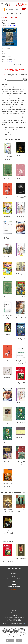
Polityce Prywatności (19, 638)
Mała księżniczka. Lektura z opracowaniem (21, 340)
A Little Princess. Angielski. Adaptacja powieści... (21, 317)
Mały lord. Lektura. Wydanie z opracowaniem (8, 421)
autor (16, 13)
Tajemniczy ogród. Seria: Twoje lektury (21, 383)
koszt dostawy (9, 1)
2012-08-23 (9, 61)
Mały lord (8, 197)
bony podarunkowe (18, 1)
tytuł (20, 13)
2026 (14, 503)
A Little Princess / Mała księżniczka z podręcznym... (8, 237)
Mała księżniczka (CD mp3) (21, 274)
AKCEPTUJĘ (10, 640)
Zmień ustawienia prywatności (14, 497)
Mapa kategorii (14, 521)
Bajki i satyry (21, 435)
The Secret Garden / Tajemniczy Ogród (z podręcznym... (21, 362)
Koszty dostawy (14, 484)
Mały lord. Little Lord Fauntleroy (21, 197)
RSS (24, 534)
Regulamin (14, 487)
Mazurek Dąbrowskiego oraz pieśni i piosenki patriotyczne (8, 444)
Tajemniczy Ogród (21, 297)
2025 (14, 505)
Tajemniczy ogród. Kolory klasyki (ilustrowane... (8, 158)
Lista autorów (14, 526)
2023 (14, 510)
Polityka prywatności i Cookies (14, 489)
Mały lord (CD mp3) (21, 403)
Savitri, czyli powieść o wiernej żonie (21, 458)
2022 (14, 513)
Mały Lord (21, 236)
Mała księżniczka (21, 156)
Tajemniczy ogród (8, 178)
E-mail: (5, 79)
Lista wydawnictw (14, 523)
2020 (14, 518)
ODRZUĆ (19, 640)
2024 (14, 508)
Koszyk (14, 482)
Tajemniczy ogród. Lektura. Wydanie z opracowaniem (21, 411)
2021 (14, 516)
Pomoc (14, 492)
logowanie (25, 1)
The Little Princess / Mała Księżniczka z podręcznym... (8, 317)
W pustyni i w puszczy (8, 435)
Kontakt (14, 495)
